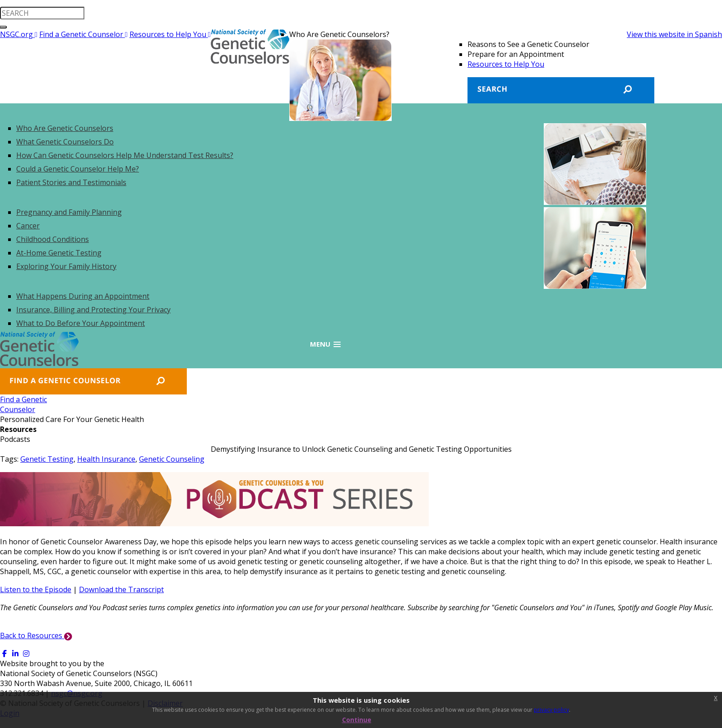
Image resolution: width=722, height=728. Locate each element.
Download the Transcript (121, 589)
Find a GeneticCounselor (23, 404)
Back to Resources (36, 635)
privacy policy (551, 710)
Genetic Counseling (172, 459)
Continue (357, 720)
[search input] (42, 13)
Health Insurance (106, 459)
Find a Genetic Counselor (83, 34)
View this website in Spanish (674, 34)
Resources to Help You (170, 34)
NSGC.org (19, 34)
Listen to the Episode (36, 589)
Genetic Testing (47, 459)
